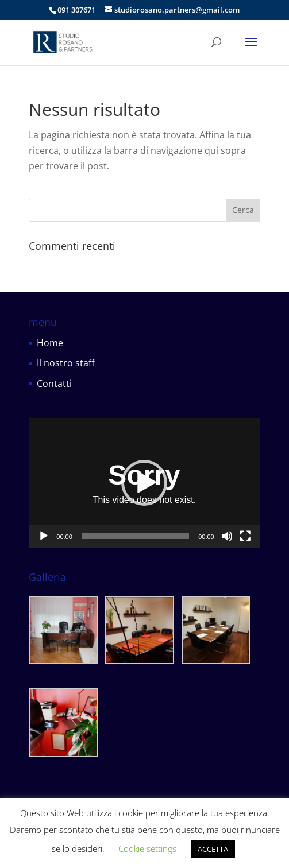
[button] (144, 483)
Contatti (54, 383)
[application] (144, 483)
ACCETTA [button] (213, 849)
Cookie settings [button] (147, 848)
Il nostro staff (66, 363)
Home (50, 343)
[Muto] (227, 536)
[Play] (44, 536)
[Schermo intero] (245, 536)
